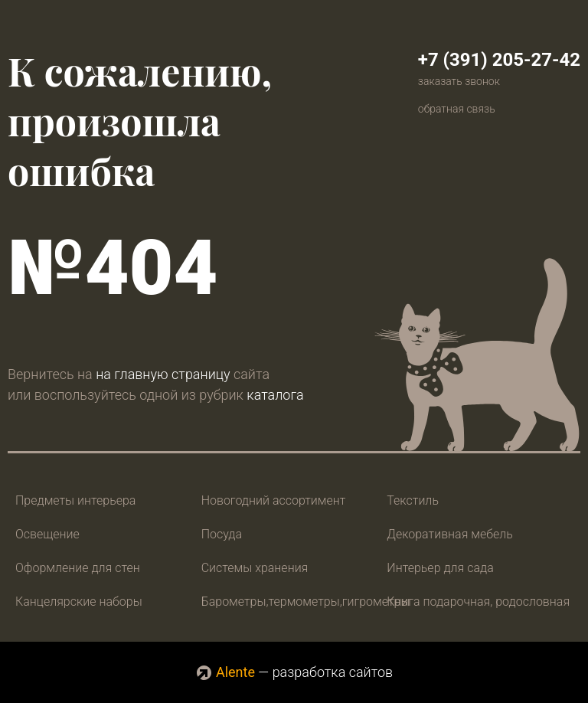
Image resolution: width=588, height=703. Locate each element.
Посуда (222, 534)
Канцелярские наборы (79, 602)
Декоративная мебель (450, 534)
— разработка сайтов (294, 672)
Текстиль (413, 500)
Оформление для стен (78, 568)
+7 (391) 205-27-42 (499, 60)
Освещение (47, 534)
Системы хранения (255, 568)
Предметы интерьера (75, 500)
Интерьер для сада (440, 568)
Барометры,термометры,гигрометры (306, 602)
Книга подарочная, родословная (478, 602)
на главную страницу (163, 374)
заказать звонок (459, 81)
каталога (275, 395)
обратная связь (457, 109)
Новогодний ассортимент (274, 500)
